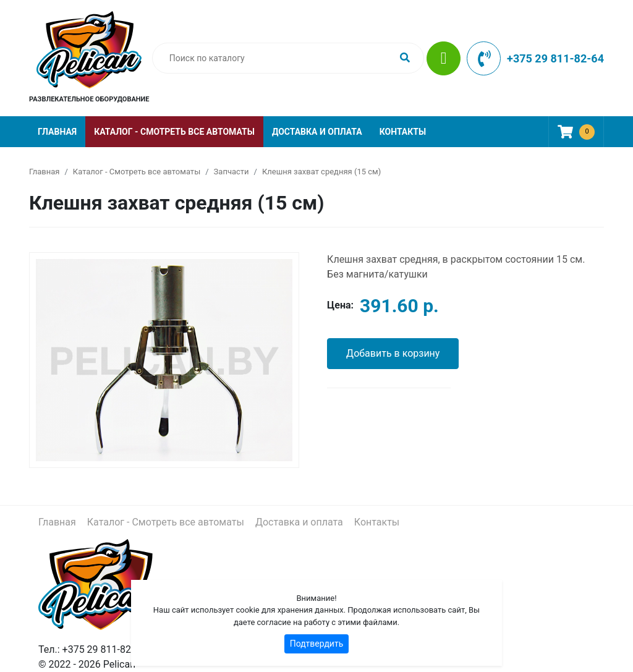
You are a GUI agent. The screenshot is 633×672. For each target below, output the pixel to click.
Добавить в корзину (393, 353)
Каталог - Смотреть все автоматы (174, 132)
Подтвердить (317, 644)
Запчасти (232, 172)
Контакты (403, 132)
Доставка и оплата (317, 132)
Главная (57, 132)
